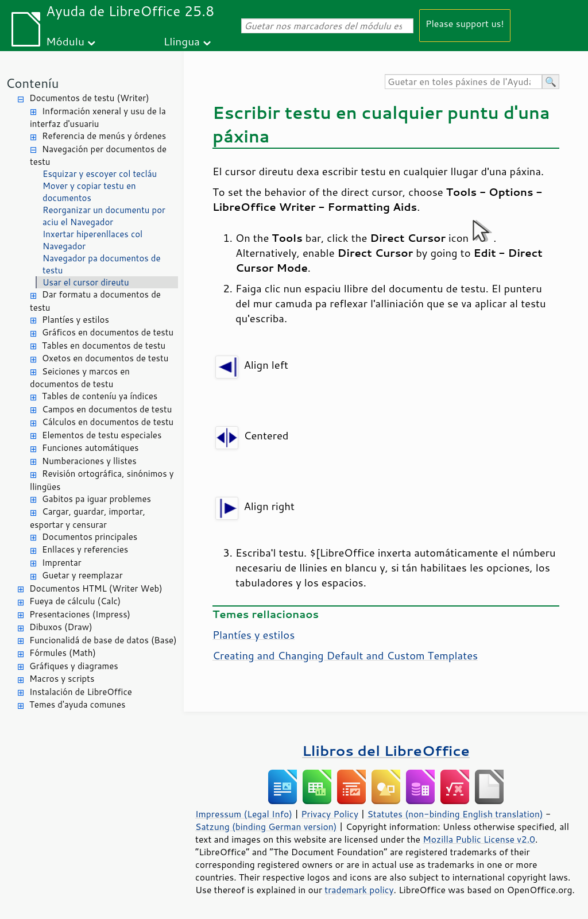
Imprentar (62, 563)
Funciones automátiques (90, 448)
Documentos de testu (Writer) (89, 98)
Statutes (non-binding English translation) (455, 814)
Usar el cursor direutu (86, 282)
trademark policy (359, 890)
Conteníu (32, 83)
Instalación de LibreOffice (81, 692)
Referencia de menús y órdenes (104, 136)
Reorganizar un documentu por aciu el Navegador (104, 216)
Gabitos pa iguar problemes (96, 499)
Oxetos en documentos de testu (105, 358)
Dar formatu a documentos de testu (95, 301)
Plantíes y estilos (76, 320)
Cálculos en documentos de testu (108, 422)
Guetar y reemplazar (82, 575)
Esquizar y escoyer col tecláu (100, 174)
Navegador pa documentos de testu (102, 264)
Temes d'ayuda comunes (77, 704)
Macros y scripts (62, 679)
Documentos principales (90, 537)
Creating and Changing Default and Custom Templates (345, 655)
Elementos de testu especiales (102, 435)
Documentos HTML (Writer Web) (96, 588)
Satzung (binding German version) (266, 827)
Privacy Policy (330, 814)
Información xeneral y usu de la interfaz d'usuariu (98, 118)
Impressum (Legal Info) (244, 814)
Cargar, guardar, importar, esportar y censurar (88, 518)
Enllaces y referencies (85, 549)
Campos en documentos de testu (107, 409)
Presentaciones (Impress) (80, 614)
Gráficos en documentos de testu (108, 332)
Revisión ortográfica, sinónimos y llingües (102, 480)
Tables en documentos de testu (104, 345)
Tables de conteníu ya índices (100, 396)
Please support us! (465, 23)
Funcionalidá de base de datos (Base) (103, 640)
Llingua (182, 41)
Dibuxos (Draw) (61, 627)
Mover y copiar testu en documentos (89, 192)
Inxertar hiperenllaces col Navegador (92, 240)
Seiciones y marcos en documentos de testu (80, 378)
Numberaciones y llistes (89, 461)
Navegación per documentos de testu (98, 156)
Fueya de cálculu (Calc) (75, 601)
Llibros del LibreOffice (386, 750)
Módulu (65, 41)
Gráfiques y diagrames (74, 666)
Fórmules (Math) (63, 653)
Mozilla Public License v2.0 (479, 839)
